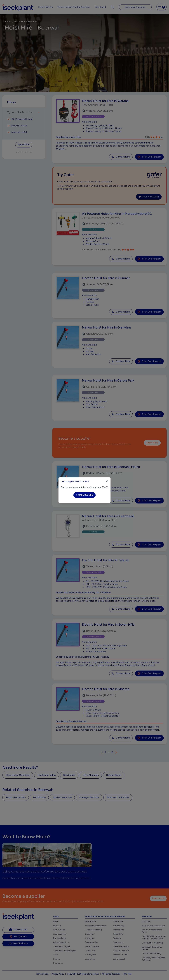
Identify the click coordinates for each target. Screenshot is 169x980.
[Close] (107, 481)
